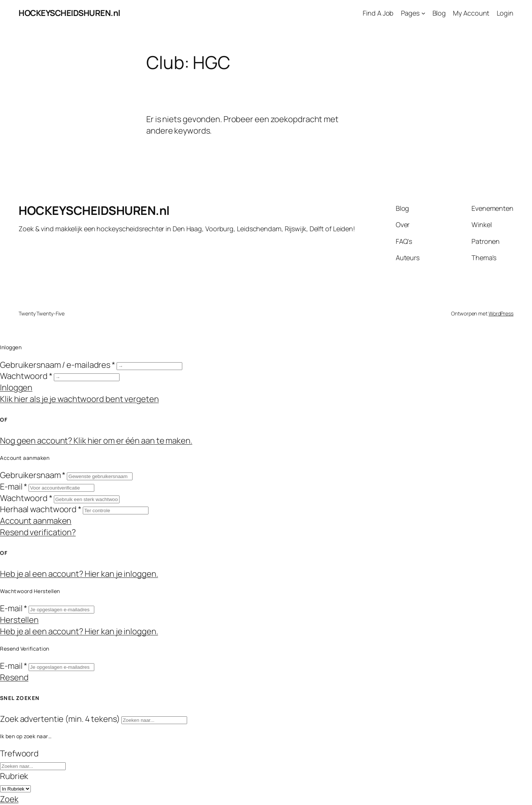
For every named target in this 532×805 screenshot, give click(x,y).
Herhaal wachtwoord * (41, 509)
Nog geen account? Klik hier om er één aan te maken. (96, 441)
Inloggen (16, 387)
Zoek (9, 799)
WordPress (501, 313)
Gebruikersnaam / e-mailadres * (58, 365)
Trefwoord (19, 753)
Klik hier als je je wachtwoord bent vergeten (79, 399)
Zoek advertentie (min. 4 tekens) (60, 719)
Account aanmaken (36, 521)
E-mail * (14, 487)
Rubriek (14, 776)
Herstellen (19, 620)
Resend (14, 677)
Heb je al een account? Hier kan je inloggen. (79, 574)
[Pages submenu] (423, 13)
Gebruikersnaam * (33, 475)
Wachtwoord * (26, 376)
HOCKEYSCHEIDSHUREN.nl (69, 13)
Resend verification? (38, 532)
